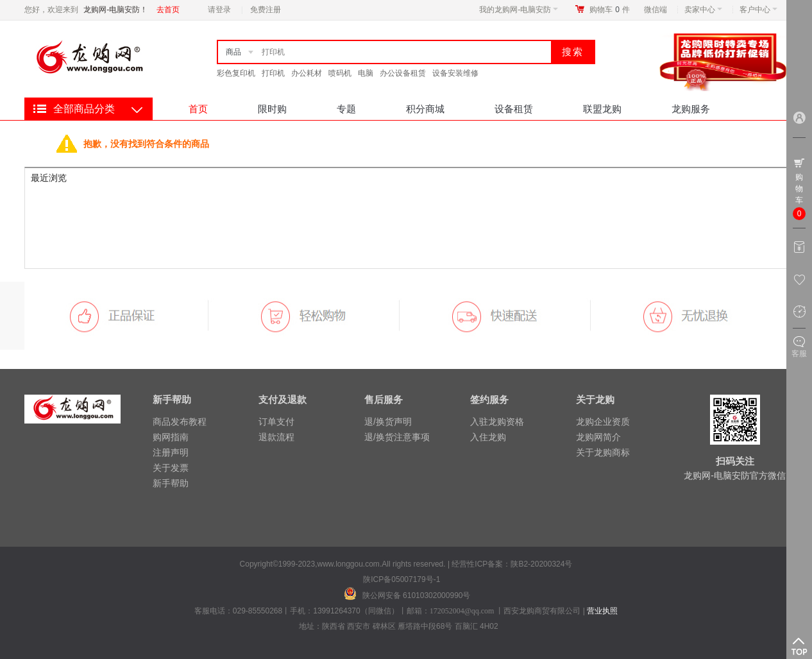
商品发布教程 (180, 422)
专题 (346, 109)
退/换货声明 (388, 422)
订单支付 (276, 422)
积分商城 (425, 109)
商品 (233, 52)
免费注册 (266, 10)
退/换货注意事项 (397, 437)
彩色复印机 (236, 73)
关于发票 (171, 468)
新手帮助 (171, 483)
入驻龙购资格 (497, 422)
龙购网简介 (598, 437)
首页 (198, 109)
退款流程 (276, 437)
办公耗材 (307, 73)
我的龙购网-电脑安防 (519, 10)
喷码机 (340, 73)
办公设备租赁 (403, 73)
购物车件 (610, 10)
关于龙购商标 (603, 452)
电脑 (366, 73)
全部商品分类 (84, 109)
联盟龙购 (602, 109)
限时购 (272, 109)
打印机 (273, 73)
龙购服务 (691, 109)
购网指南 (171, 437)
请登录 (219, 10)
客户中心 (758, 10)
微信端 (656, 10)
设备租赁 (514, 109)
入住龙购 (488, 437)
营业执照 (602, 611)
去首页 (168, 10)
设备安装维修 (455, 73)
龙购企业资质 (603, 422)
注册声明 (171, 452)
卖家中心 (703, 10)
